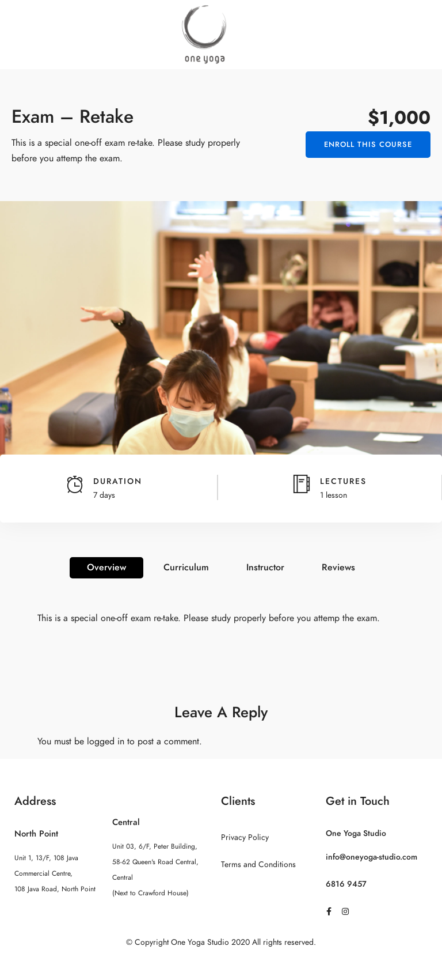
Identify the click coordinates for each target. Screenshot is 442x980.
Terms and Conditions (258, 864)
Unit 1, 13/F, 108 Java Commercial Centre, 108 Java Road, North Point (55, 873)
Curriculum (186, 567)
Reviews (338, 567)
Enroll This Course (368, 145)
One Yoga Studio (356, 833)
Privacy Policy (245, 837)
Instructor (265, 567)
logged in (106, 741)
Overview (106, 567)
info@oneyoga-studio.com (371, 857)
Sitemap (221, 965)
